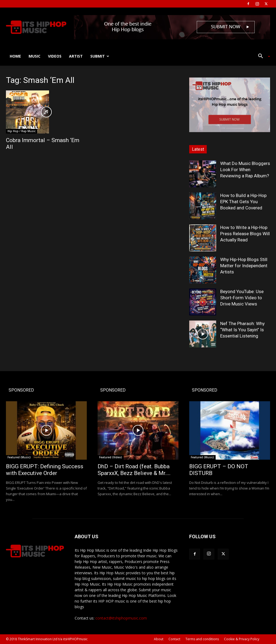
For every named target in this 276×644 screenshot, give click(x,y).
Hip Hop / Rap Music (22, 131)
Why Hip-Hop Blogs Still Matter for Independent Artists (244, 266)
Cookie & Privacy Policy (242, 639)
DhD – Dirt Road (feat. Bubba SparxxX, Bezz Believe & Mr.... (134, 470)
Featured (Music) (19, 457)
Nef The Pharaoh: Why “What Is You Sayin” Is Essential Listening (242, 330)
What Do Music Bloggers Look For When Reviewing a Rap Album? (245, 170)
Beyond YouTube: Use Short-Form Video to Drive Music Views (242, 298)
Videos (55, 56)
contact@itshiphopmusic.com (121, 618)
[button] (262, 57)
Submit (100, 56)
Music (34, 56)
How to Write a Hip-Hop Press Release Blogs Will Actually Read (245, 234)
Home (15, 56)
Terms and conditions (202, 639)
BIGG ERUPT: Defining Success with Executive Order (45, 470)
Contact (174, 639)
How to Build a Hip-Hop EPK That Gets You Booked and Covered (243, 202)
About (159, 639)
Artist (76, 56)
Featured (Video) (111, 457)
